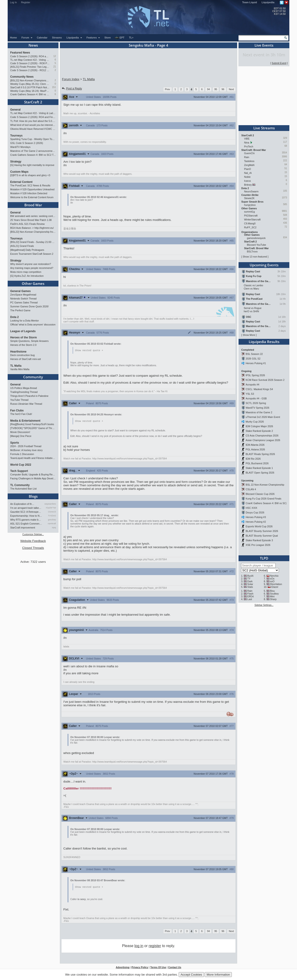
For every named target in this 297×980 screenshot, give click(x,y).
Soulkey (274, 594)
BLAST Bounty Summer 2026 (262, 531)
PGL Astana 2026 (255, 449)
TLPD (264, 558)
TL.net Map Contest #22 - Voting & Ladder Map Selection (30, 60)
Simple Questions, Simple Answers (29, 341)
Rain (247, 157)
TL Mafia (16, 366)
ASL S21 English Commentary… (26, 524)
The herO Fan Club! (21, 414)
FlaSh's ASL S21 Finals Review (27, 224)
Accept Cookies (191, 975)
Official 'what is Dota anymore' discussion (33, 325)
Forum (27, 38)
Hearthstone (18, 352)
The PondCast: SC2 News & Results (30, 185)
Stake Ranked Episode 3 (259, 540)
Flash (250, 594)
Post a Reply (72, 89)
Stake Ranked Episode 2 (259, 431)
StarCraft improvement (23, 528)
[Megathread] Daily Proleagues (27, 250)
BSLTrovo (252, 251)
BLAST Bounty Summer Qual (262, 536)
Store (108, 38)
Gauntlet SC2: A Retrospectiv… (26, 512)
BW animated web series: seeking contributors (33, 216)
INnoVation (276, 584)
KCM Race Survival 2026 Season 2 (265, 380)
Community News (22, 77)
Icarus (247, 181)
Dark (250, 581)
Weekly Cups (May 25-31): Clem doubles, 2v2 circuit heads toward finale (30, 84)
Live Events (264, 45)
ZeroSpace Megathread (23, 295)
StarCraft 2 (33, 102)
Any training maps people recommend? (32, 268)
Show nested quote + (89, 350)
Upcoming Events (264, 265)
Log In (13, 2)
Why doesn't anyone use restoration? (31, 264)
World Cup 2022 (21, 465)
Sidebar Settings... (264, 605)
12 (55, 56)
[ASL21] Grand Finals (22, 246)
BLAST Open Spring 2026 (260, 473)
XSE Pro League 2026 (258, 545)
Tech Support (19, 471)
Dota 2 (15, 317)
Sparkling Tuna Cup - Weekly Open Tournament (33, 139)
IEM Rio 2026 (253, 459)
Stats (250, 587)
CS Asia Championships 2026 (262, 436)
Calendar (42, 38)
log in (139, 947)
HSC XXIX (252, 508)
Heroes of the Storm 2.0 (23, 345)
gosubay (52, 520)
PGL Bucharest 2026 (257, 463)
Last (250, 599)
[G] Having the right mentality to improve (32, 165)
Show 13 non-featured (255, 257)
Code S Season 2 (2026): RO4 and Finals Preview (30, 56)
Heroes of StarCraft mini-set (26, 359)
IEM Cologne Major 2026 (259, 426)
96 (223, 89)
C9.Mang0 (250, 223)
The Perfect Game (20, 310)
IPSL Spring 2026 (255, 375)
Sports (15, 443)
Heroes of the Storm (24, 337)
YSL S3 (250, 394)
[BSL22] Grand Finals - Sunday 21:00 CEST (33, 242)
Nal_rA (248, 173)
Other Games (33, 283)
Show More (249, 335)
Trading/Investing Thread (24, 392)
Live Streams (264, 128)
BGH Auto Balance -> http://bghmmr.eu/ (32, 228)
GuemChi (249, 153)
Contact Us (175, 968)
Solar (250, 584)
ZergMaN (249, 165)
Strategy (16, 162)
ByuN (250, 576)
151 (54, 87)
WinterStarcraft (252, 220)
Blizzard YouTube (257, 245)
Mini (272, 596)
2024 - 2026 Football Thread (26, 446)
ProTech (249, 146)
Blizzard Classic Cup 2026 (260, 494)
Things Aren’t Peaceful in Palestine (29, 396)
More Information (218, 975)
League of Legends (23, 331)
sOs (272, 579)
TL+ (131, 38)
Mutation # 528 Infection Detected (29, 193)
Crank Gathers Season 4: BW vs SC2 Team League (30, 94)
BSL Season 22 (254, 354)
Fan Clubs (17, 410)
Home (13, 38)
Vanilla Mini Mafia (20, 369)
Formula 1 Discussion (22, 454)
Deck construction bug (22, 355)
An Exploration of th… (22, 504)
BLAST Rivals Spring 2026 (260, 454)
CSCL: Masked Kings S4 (259, 389)
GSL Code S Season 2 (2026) (27, 143)
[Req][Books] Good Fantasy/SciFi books (32, 424)
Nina (247, 143)
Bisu (273, 591)
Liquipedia (268, 2)
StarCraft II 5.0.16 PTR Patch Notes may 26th (30, 87)
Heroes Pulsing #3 (256, 517)
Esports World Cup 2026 (259, 526)
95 (216, 89)
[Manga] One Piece (21, 436)
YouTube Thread (19, 400)
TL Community (20, 485)
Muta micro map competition (26, 272)
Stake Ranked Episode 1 (259, 468)
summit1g (249, 212)
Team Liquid (250, 2)
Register (26, 2)
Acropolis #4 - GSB (256, 398)
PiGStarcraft (251, 216)
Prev (168, 89)
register (155, 947)
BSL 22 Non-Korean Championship (265, 485)
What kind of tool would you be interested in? (33, 125)
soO (272, 581)
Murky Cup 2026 (255, 422)
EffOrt (251, 596)
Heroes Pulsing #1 (256, 363)
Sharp (273, 599)
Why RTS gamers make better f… (26, 520)
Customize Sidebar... (33, 534)
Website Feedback (33, 541)
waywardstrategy (50, 504)
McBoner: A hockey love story (26, 450)
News (33, 45)
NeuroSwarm (251, 191)
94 (208, 89)
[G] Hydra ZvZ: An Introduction (27, 276)
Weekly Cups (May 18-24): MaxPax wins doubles (30, 91)
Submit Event (279, 63)
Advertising (123, 968)
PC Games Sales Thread (24, 302)
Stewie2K (249, 198)
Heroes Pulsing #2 (256, 522)
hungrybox (250, 205)
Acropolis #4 (253, 385)
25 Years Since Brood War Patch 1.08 (31, 220)
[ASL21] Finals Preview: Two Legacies (30, 67)
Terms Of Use (158, 968)
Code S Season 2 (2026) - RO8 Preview (30, 63)
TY (249, 579)
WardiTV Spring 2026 (257, 408)
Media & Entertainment (25, 421)
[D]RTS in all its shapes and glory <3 (30, 175)
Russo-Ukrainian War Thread (26, 404)
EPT (119, 38)
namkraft (52, 524)
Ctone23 (52, 512)
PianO (248, 169)
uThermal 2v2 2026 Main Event (263, 417)
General (15, 110)
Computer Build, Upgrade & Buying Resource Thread (33, 474)
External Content (21, 182)
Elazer (275, 587)
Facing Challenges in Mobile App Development (33, 478)
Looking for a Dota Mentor (24, 321)
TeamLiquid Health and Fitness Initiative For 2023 (33, 458)
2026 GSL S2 (253, 359)
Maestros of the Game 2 (259, 412)
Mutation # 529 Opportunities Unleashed (32, 189)
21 (55, 67)
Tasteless (249, 161)
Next (231, 89)
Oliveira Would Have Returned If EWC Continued (33, 129)
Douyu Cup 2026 (255, 512)
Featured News (20, 53)
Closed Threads (33, 548)
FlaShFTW (51, 508)
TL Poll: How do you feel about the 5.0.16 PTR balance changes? (33, 121)
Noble (247, 177)
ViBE (247, 139)
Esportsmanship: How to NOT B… (26, 516)
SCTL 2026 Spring (256, 403)
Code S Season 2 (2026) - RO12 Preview (30, 70)
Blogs (33, 496)
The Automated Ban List (23, 489)
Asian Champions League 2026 (263, 440)
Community (33, 377)
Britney (248, 185)
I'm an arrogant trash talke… (26, 508)
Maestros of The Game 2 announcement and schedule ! (33, 151)
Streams (57, 38)
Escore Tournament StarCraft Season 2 (32, 254)
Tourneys (16, 136)
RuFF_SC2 (250, 227)
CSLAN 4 (251, 489)
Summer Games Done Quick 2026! (29, 306)
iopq (54, 528)
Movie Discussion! (20, 432)
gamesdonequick (256, 238)
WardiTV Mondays (20, 147)
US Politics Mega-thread (24, 388)
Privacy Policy (140, 968)
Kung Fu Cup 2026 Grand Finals (263, 499)
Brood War (33, 205)
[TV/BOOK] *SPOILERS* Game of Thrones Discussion (33, 428)
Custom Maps (19, 172)
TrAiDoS (52, 516)
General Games (20, 291)
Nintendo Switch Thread (23, 299)
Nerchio (274, 576)
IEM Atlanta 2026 (255, 445)
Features (93, 38)
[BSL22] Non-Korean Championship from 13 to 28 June (30, 80)
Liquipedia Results (264, 342)
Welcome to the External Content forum (32, 197)
